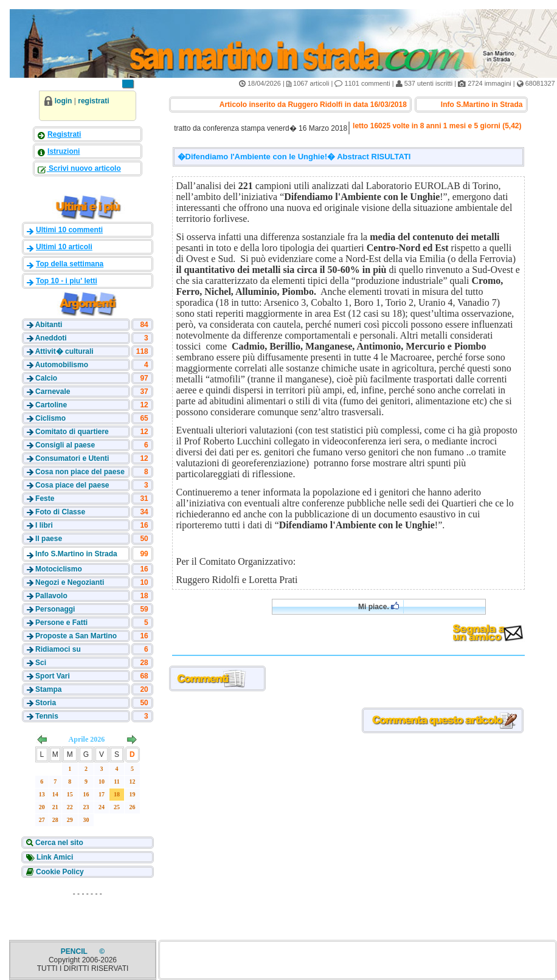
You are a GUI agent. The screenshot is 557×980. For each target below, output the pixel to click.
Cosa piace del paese (72, 485)
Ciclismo (50, 418)
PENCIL (75, 951)
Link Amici (54, 857)
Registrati (64, 134)
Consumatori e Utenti (72, 458)
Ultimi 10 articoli (64, 247)
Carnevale (53, 392)
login (64, 101)
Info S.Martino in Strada (76, 554)
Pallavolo (51, 596)
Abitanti (49, 325)
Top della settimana (70, 264)
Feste (45, 499)
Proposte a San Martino (76, 636)
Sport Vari (53, 676)
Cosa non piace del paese (80, 472)
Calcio (46, 378)
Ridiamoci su (58, 649)
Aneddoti (51, 338)
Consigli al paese (65, 445)
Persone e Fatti (61, 623)
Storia (46, 703)
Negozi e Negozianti (70, 582)
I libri (44, 525)
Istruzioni (64, 151)
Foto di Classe (60, 512)
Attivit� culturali (64, 351)
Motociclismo (59, 569)
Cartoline (51, 405)
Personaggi (55, 609)
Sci (41, 663)
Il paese (49, 539)
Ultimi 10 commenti (69, 230)
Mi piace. (379, 606)
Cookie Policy (59, 872)
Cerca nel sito (58, 843)
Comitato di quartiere (72, 432)
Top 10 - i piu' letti (67, 281)
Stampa (48, 689)
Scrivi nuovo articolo (84, 168)
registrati (93, 101)
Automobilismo (62, 365)
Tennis (47, 716)
